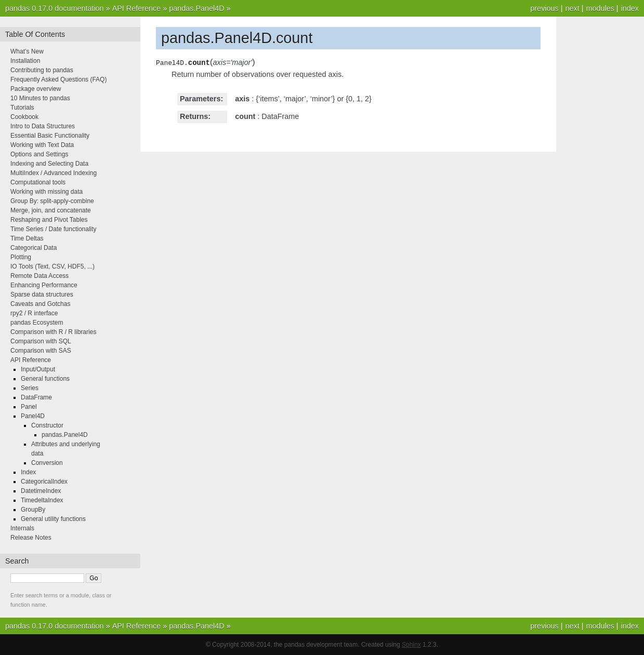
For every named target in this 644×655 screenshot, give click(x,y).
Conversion (47, 463)
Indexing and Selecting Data (49, 164)
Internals (22, 528)
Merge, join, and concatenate (51, 210)
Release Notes (31, 538)
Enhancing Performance (44, 285)
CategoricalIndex (44, 482)
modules (600, 8)
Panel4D (33, 416)
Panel (29, 407)
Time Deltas (27, 238)
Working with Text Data (42, 145)
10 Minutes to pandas (40, 98)
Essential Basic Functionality (50, 136)
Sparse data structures (42, 295)
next (572, 8)
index (630, 8)
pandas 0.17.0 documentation (55, 8)
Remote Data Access (40, 276)
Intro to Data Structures (43, 126)
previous (544, 8)
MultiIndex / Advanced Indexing (54, 173)
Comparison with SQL (41, 341)
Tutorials (22, 108)
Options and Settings (39, 154)
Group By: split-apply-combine (52, 201)
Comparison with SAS (41, 351)
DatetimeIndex (41, 491)
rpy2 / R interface (34, 313)
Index (28, 472)
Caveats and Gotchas (40, 304)
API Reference (137, 8)
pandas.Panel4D (196, 8)
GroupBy (33, 510)
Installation (25, 61)
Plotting (21, 257)
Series (30, 388)
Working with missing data (47, 192)
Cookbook (24, 117)
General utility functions (53, 519)
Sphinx (411, 645)
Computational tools (38, 182)
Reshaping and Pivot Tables (49, 220)
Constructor (47, 425)
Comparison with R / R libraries (53, 332)
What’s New (27, 51)
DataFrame (36, 397)
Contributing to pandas (42, 70)
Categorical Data (34, 248)
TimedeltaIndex (42, 500)
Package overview (36, 89)
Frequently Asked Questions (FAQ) (58, 79)
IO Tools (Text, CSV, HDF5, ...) (52, 266)
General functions (45, 379)
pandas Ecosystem (37, 323)
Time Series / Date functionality (54, 229)
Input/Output (38, 369)
